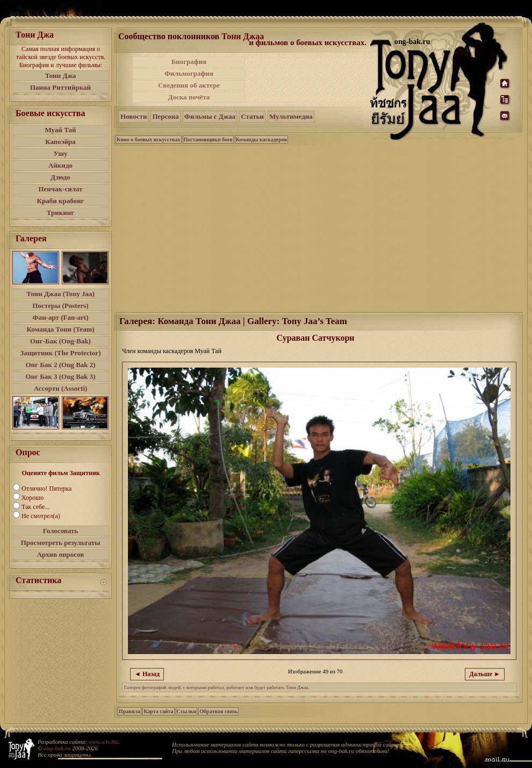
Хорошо (33, 498)
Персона (165, 116)
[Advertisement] (308, 80)
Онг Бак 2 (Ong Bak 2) (60, 365)
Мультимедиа (291, 116)
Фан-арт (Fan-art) (61, 317)
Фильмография (189, 73)
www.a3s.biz (103, 742)
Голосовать (61, 531)
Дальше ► (485, 674)
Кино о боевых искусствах (149, 139)
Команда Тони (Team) (60, 329)
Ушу (61, 153)
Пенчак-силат (60, 189)
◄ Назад (147, 674)
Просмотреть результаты (61, 543)
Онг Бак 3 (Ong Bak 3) (60, 376)
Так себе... (35, 507)
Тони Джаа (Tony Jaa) (60, 294)
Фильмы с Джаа (210, 116)
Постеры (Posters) (60, 306)
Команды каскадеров (261, 139)
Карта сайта (158, 711)
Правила (130, 711)
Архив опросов (61, 554)
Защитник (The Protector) (61, 353)
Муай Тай (60, 130)
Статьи (252, 116)
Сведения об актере (189, 85)
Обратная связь (218, 711)
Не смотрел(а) (41, 516)
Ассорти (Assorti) (61, 388)
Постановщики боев (208, 139)
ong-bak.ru (57, 748)
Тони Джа (61, 76)
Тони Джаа (243, 36)
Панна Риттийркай (60, 87)
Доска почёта (189, 97)
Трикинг (60, 213)
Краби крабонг (61, 201)
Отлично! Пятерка (46, 489)
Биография (189, 62)
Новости (134, 116)
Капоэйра (60, 142)
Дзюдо (60, 177)
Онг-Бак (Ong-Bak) (60, 341)
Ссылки (187, 711)
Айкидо (60, 165)
